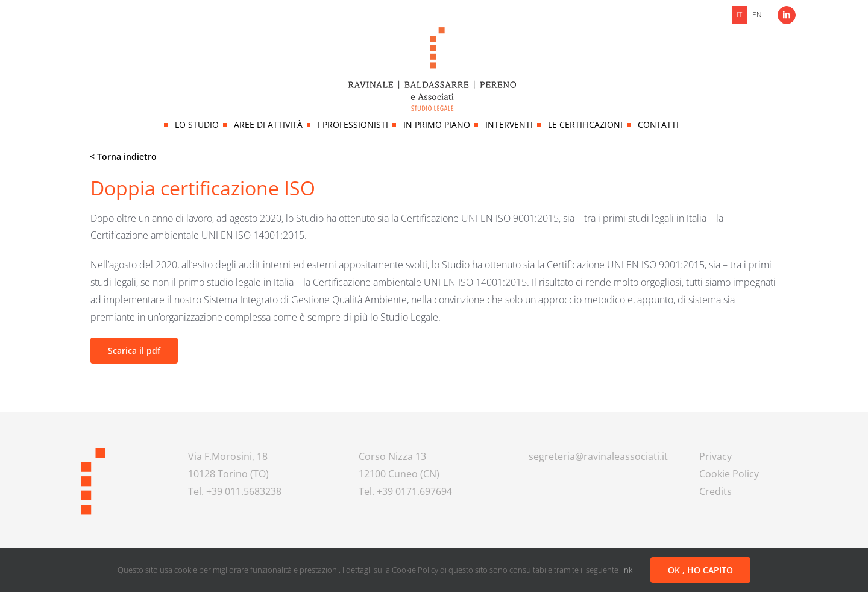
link (626, 570)
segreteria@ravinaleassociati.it (598, 456)
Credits (715, 491)
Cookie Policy (729, 474)
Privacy (715, 456)
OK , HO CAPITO (700, 570)
